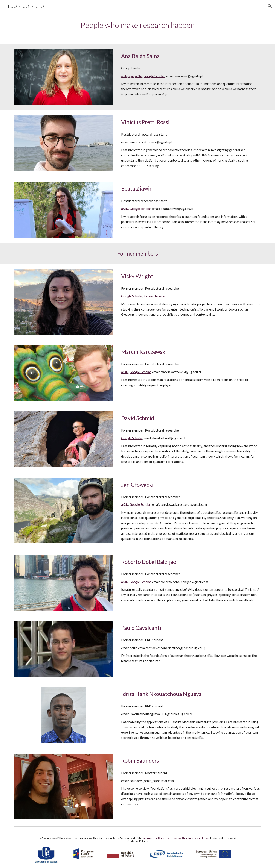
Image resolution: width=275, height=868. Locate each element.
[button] (270, 6)
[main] (137, 25)
